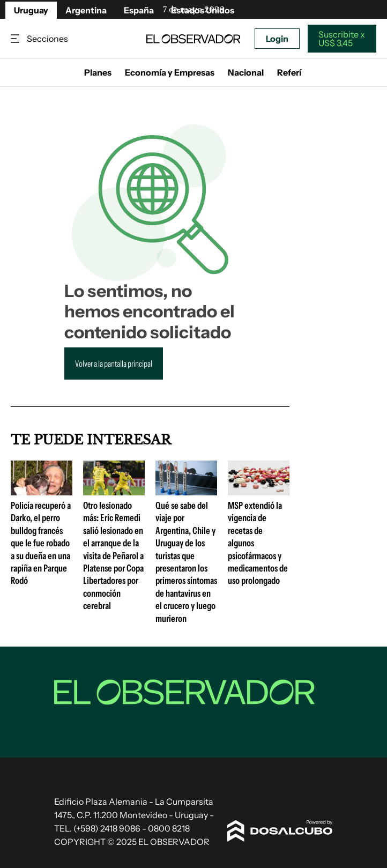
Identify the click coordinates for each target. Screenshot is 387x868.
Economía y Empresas (170, 72)
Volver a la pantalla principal (114, 363)
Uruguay (31, 10)
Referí (289, 72)
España (139, 10)
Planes (98, 72)
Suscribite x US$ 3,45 (342, 39)
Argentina (86, 10)
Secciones (16, 39)
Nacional (246, 72)
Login (277, 39)
